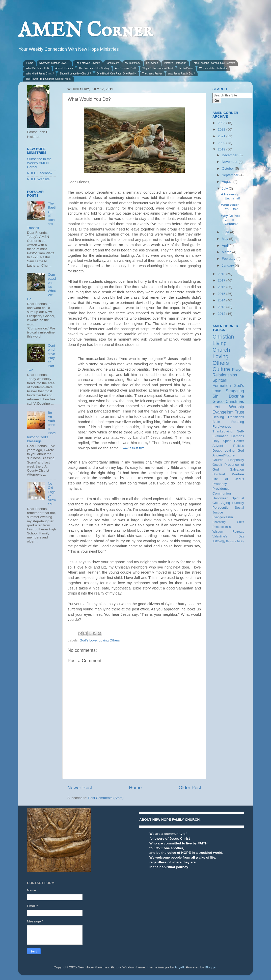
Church (221, 350)
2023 (222, 123)
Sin (215, 396)
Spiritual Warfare (228, 474)
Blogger (211, 967)
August (228, 182)
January (228, 265)
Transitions (236, 417)
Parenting (219, 522)
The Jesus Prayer (152, 74)
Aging (226, 503)
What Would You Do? (230, 207)
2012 (222, 314)
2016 (222, 287)
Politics (239, 446)
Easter (239, 441)
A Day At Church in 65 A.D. (54, 63)
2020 (222, 143)
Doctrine (236, 396)
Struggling (235, 391)
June (226, 232)
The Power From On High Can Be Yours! (49, 79)
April (226, 246)
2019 (222, 149)
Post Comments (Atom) (106, 798)
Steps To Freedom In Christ (158, 68)
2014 (222, 300)
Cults (240, 522)
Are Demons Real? (126, 68)
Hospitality (236, 460)
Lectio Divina (186, 68)
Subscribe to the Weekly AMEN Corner (39, 163)
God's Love (88, 640)
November (230, 162)
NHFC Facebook (40, 173)
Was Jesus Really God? (181, 74)
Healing (218, 417)
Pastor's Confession (175, 63)
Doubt (217, 450)
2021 (222, 136)
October (228, 169)
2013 (222, 307)
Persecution (221, 508)
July (225, 188)
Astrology (219, 541)
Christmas (235, 401)
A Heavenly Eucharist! (231, 196)
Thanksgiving (223, 431)
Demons (238, 436)
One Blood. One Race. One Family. (117, 74)
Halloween (152, 63)
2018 (222, 274)
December (230, 155)
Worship (237, 407)
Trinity (240, 541)
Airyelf (179, 967)
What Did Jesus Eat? (37, 68)
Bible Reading (228, 422)
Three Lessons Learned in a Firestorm (214, 63)
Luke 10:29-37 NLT (133, 448)
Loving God (234, 450)
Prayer (238, 370)
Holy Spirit (222, 441)
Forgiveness (222, 427)
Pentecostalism (223, 527)
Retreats (238, 532)
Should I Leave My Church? (75, 74)
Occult (217, 465)
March (227, 252)
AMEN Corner (85, 31)
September (231, 175)
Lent (216, 407)
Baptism (231, 541)
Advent (218, 446)
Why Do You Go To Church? (230, 220)
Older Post (190, 788)
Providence (221, 489)
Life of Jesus (228, 479)
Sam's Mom (112, 63)
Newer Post (80, 788)
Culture (221, 369)
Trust (239, 412)
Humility (238, 503)
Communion (222, 493)
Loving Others (109, 640)
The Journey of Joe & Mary (94, 68)
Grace (218, 401)
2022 (222, 129)
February (229, 259)
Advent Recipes (64, 68)
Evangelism (223, 412)
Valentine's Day (228, 536)
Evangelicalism (223, 517)
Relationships (225, 375)
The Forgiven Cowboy (88, 63)
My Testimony (133, 63)
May (225, 239)
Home (30, 63)
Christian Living (223, 340)
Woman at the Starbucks (213, 68)
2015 (222, 294)
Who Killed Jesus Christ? (40, 74)
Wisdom (218, 532)
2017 (222, 280)
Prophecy (220, 484)
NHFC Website (38, 179)
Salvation (237, 469)
